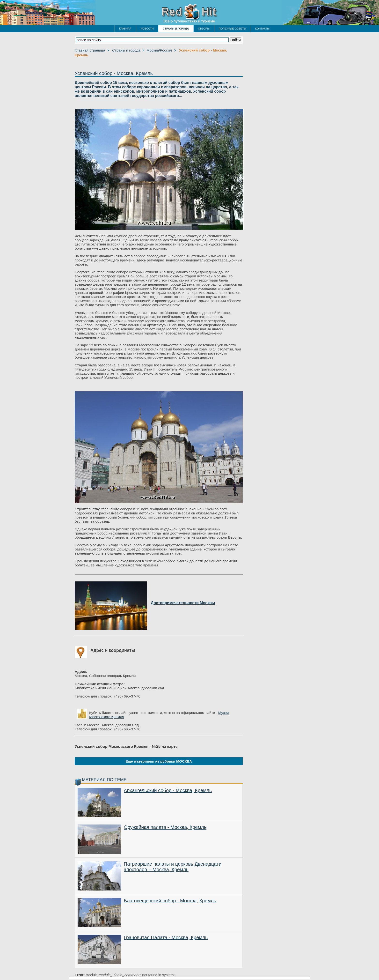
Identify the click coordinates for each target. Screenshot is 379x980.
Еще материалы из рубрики (159, 761)
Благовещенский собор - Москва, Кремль (170, 901)
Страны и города (126, 50)
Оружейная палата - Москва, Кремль (165, 827)
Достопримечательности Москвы (183, 603)
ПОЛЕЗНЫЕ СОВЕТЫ (232, 29)
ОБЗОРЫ (204, 29)
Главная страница (90, 50)
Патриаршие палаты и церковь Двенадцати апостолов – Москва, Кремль (173, 867)
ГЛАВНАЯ (125, 29)
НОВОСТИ (147, 29)
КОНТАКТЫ (262, 29)
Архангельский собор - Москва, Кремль (168, 790)
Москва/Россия (159, 50)
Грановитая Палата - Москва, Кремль (166, 937)
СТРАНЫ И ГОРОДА (176, 29)
